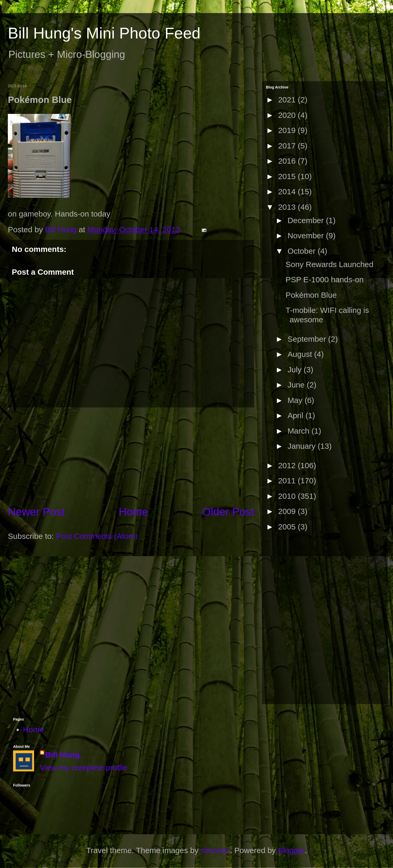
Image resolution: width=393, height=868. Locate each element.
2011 (288, 481)
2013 (288, 207)
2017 (288, 146)
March (299, 431)
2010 (288, 496)
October (302, 251)
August (301, 354)
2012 (288, 465)
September (308, 339)
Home (133, 512)
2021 (288, 100)
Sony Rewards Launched (329, 264)
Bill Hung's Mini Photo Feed (104, 33)
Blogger (291, 850)
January (302, 446)
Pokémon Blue (311, 295)
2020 (288, 115)
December (307, 220)
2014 (288, 192)
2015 (288, 176)
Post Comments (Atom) (97, 536)
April (296, 415)
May (296, 400)
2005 (288, 527)
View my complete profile (84, 768)
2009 (288, 511)
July (296, 370)
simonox (215, 850)
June (297, 385)
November (307, 236)
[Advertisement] (131, 456)
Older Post (228, 512)
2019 (288, 130)
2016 (288, 161)
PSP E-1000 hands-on (325, 280)
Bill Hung (63, 755)
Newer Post (36, 512)
